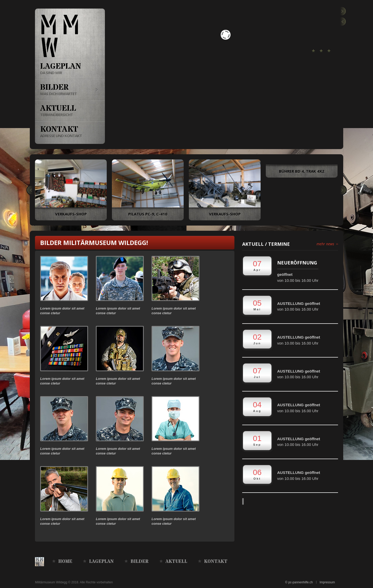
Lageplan (101, 562)
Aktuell (176, 562)
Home (65, 562)
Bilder (140, 562)
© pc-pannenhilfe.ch (299, 582)
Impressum (327, 582)
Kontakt (216, 562)
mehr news (325, 244)
